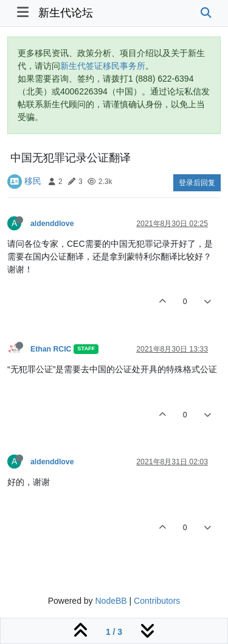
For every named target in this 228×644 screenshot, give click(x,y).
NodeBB (111, 601)
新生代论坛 (66, 13)
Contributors (157, 601)
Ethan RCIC (51, 349)
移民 (33, 181)
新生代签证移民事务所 (103, 66)
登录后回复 (197, 183)
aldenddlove (52, 224)
